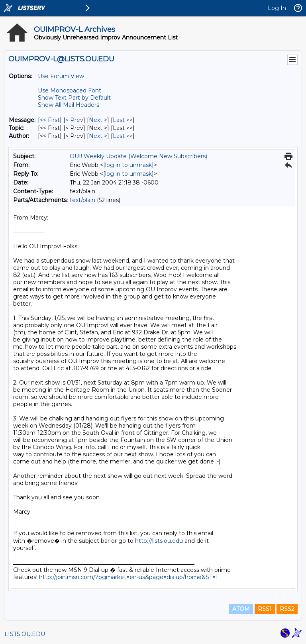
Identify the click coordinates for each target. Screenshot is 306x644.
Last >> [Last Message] (123, 120)
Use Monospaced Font (70, 90)
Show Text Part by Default (74, 98)
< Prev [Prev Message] (74, 120)
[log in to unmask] (128, 165)
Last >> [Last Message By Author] (123, 136)
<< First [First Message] (50, 120)
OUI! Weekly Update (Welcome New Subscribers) (138, 156)
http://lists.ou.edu (159, 541)
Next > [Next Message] (98, 120)
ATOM (241, 609)
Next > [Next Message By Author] (98, 136)
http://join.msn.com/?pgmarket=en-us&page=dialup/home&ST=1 (128, 577)
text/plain (82, 200)
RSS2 (287, 609)
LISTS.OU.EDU (25, 634)
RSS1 (265, 609)
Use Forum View (61, 76)
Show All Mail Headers (69, 105)
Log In (277, 8)
